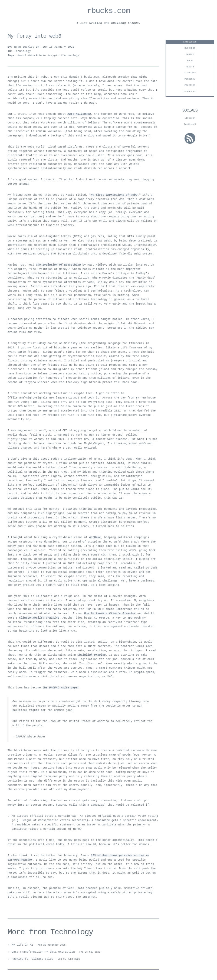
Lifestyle (190, 73)
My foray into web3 (34, 37)
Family (190, 55)
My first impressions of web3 (114, 196)
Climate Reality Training (39, 619)
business (190, 49)
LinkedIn (190, 119)
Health (190, 68)
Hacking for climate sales (32, 961)
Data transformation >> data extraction (43, 953)
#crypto (54, 57)
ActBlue (95, 538)
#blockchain (38, 57)
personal (190, 80)
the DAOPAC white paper (61, 689)
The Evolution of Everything (58, 266)
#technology (70, 57)
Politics (190, 86)
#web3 (23, 57)
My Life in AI (22, 946)
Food (190, 61)
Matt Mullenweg (79, 115)
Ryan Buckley (24, 48)
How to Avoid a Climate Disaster (110, 615)
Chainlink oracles (92, 656)
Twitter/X (190, 125)
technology (190, 92)
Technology (23, 52)
